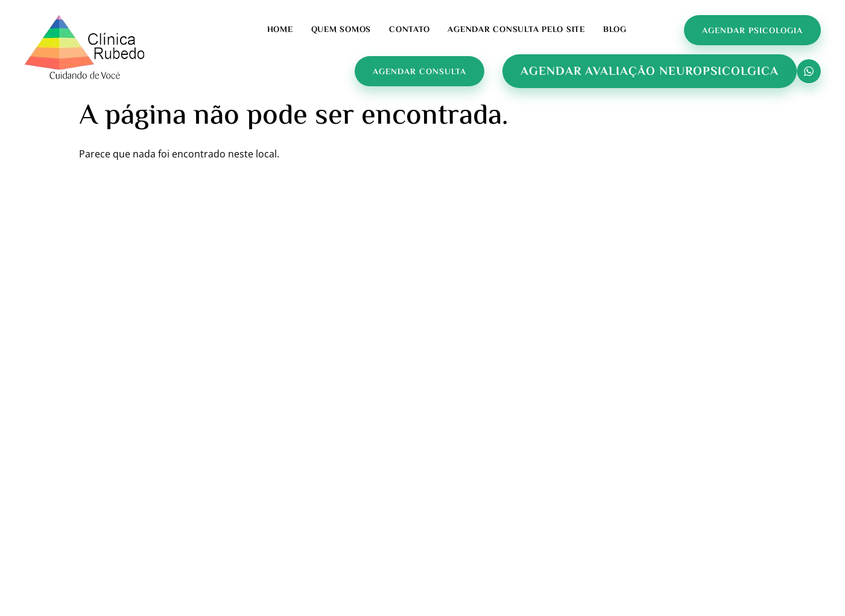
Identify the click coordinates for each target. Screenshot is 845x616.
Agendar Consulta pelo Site (516, 30)
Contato (409, 30)
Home (280, 30)
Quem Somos (341, 30)
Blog (615, 30)
